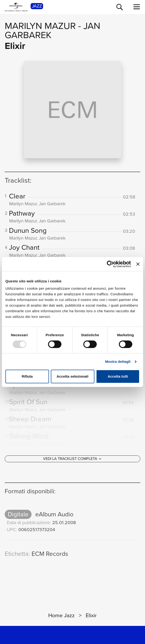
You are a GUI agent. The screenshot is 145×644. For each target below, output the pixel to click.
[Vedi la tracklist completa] (72, 459)
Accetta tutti (118, 376)
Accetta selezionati (72, 376)
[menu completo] (137, 7)
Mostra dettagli (118, 362)
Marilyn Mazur (40, 26)
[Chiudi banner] (138, 264)
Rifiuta (27, 376)
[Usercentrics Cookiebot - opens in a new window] (110, 264)
